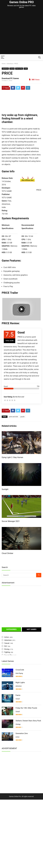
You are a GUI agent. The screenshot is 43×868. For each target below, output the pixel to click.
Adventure (10, 64)
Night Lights (20, 683)
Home (4, 64)
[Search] (39, 57)
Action (7, 637)
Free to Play (19, 69)
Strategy (18, 724)
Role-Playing (19, 673)
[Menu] (3, 57)
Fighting (7, 652)
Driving (7, 649)
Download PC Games (10, 78)
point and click (13, 417)
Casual (12, 69)
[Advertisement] (21, 31)
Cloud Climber (7, 553)
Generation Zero (22, 733)
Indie (26, 69)
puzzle (22, 417)
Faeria (18, 695)
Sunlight (5, 489)
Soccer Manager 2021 (11, 521)
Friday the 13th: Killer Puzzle (26, 708)
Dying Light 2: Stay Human (12, 457)
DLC (6, 646)
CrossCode (20, 670)
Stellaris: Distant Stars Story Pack (28, 721)
